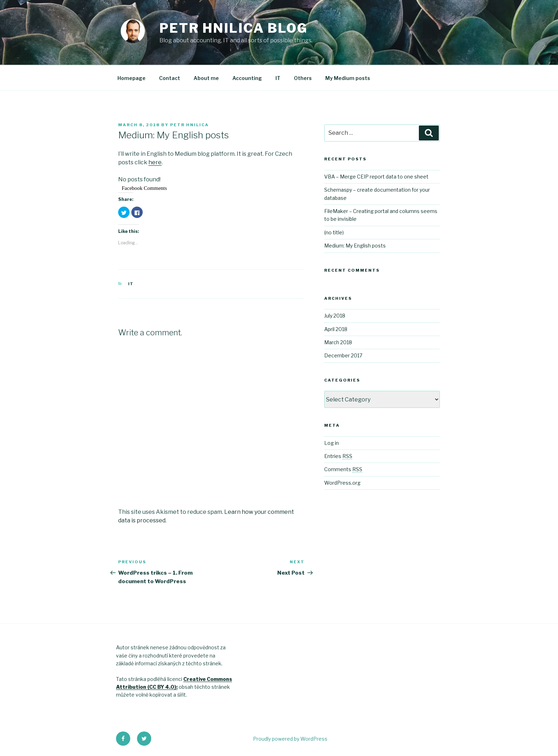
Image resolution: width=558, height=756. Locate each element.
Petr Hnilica (189, 125)
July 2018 (335, 316)
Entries (338, 456)
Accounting (247, 78)
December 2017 (343, 355)
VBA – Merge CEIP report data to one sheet (376, 177)
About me (206, 78)
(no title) (334, 232)
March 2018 (338, 342)
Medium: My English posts (355, 246)
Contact (170, 78)
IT (278, 78)
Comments (343, 469)
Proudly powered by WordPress (290, 739)
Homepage (131, 78)
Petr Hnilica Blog (234, 28)
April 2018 (336, 329)
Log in (331, 443)
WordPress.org (342, 483)
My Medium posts (348, 78)
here (155, 162)
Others (303, 78)
